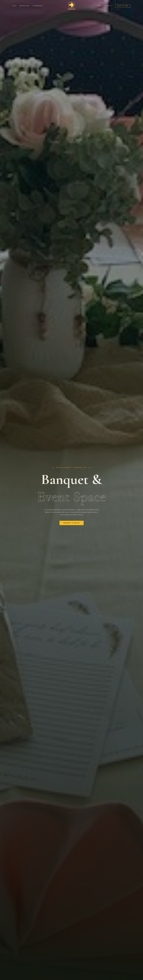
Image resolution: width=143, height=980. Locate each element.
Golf (15, 6)
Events (109, 6)
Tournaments (38, 6)
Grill (100, 6)
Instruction (24, 6)
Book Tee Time (123, 6)
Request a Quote (72, 524)
